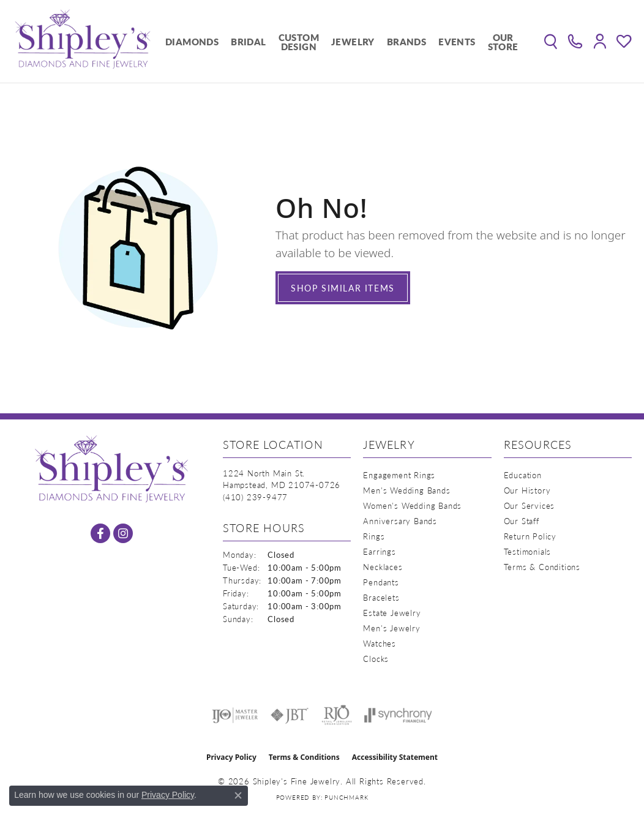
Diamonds (192, 41)
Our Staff (522, 521)
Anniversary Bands (400, 521)
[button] (551, 42)
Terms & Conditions (542, 567)
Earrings (379, 551)
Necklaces (383, 567)
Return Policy (530, 536)
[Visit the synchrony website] (398, 715)
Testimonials (528, 551)
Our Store (503, 42)
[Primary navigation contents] (342, 41)
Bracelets (381, 597)
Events (457, 41)
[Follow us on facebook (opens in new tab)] (100, 533)
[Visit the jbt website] (290, 715)
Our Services (530, 505)
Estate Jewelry (392, 613)
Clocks (376, 659)
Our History (527, 490)
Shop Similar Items (343, 288)
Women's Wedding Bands (412, 505)
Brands (406, 41)
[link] (575, 42)
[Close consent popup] (238, 795)
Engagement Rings (399, 475)
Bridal (248, 41)
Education (523, 475)
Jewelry (353, 41)
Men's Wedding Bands (406, 490)
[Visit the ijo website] (235, 715)
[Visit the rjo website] (337, 715)
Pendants (381, 582)
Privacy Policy (231, 757)
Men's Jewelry (391, 628)
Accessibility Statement (395, 757)
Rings (374, 536)
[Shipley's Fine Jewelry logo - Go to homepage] (83, 41)
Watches (380, 643)
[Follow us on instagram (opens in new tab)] (123, 533)
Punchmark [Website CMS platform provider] (346, 797)
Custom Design (299, 42)
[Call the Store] (255, 497)
